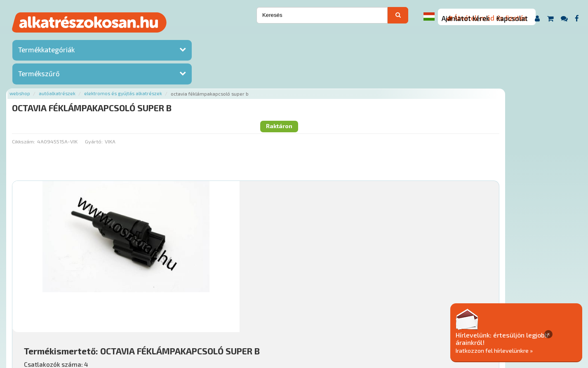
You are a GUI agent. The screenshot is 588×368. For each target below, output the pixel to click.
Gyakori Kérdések (266, 318)
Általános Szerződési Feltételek (339, 318)
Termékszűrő (39, 75)
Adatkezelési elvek (414, 318)
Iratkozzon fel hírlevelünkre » (525, 350)
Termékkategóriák (46, 52)
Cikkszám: (120, 72)
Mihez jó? (292, 246)
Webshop (116, 38)
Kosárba (524, 269)
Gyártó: (189, 72)
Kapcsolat (512, 18)
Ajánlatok (123, 318)
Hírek (174, 318)
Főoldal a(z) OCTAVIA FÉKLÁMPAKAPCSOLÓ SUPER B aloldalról (188, 292)
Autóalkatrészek (153, 38)
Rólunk (152, 318)
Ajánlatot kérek (466, 18)
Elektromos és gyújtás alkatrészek (219, 38)
